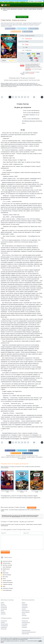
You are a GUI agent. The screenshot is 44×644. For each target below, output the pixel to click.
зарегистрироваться (16, 517)
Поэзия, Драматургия (7, 590)
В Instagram (33, 29)
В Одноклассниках (16, 32)
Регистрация (39, 1)
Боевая (23, 603)
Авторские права (22, 17)
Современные (4, 627)
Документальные (6, 569)
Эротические (4, 629)
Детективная (25, 606)
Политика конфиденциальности (29, 632)
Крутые (2, 611)
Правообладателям (26, 631)
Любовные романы (7, 563)
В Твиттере (21, 29)
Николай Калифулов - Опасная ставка (7, 492)
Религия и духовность (7, 581)
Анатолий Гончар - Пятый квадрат (37, 492)
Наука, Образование (7, 567)
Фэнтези (24, 614)
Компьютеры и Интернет (8, 588)
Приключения (6, 573)
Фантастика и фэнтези (7, 561)
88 (34, 97)
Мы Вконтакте (28, 32)
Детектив (3, 604)
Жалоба (22, 66)
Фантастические (4, 624)
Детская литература (7, 575)
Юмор (4, 587)
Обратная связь (25, 634)
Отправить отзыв (5, 552)
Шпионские (3, 614)
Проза (4, 571)
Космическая (25, 608)
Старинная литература (7, 585)
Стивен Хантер (29, 39)
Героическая (25, 604)
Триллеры (3, 612)
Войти (32, 1)
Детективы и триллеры (7, 565)
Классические (4, 609)
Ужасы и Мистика (26, 612)
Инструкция (32, 73)
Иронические (4, 606)
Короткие (3, 623)
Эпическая (24, 616)
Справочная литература (8, 583)
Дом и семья (5, 577)
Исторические (4, 608)
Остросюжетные (4, 626)
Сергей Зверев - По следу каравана (22, 492)
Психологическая (26, 611)
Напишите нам (28, 69)
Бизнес (4, 579)
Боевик (27, 45)
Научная (24, 609)
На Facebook (9, 29)
